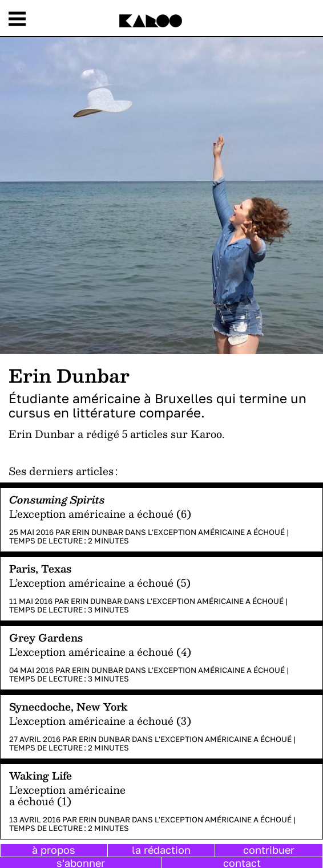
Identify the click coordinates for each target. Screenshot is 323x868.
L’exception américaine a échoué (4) (100, 652)
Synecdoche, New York (68, 706)
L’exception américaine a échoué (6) (100, 514)
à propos (54, 850)
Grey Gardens (46, 637)
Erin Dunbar (98, 532)
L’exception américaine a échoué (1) (67, 795)
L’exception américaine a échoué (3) (100, 721)
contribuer (269, 850)
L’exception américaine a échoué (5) (100, 583)
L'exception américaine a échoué (216, 532)
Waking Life (41, 775)
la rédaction (161, 850)
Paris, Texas (40, 568)
